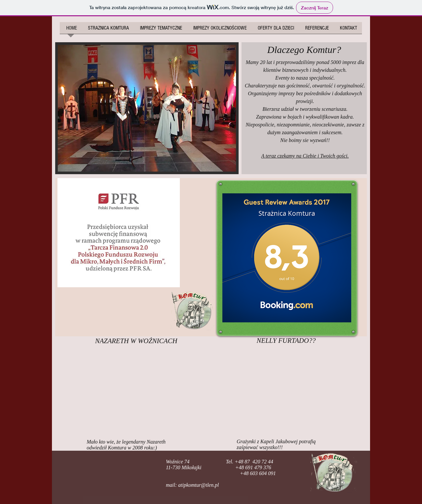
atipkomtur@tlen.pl (199, 485)
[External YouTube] (136, 392)
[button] (147, 108)
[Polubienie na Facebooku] (98, 473)
